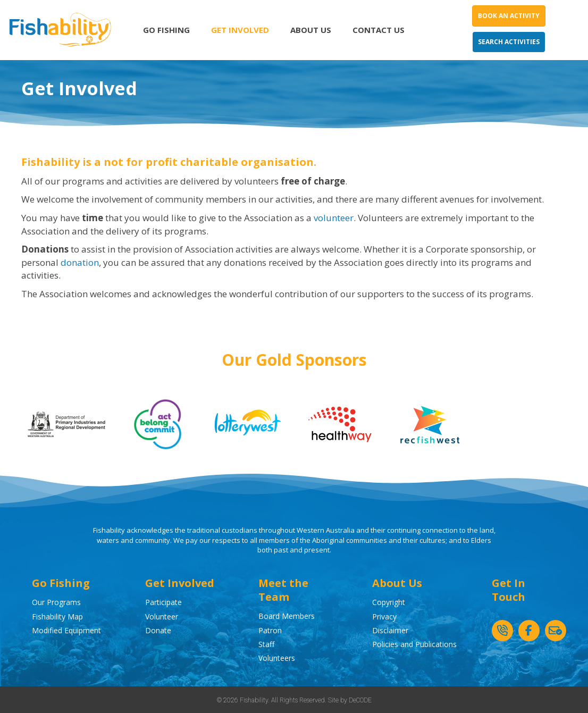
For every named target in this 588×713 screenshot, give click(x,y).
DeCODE (360, 700)
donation (80, 262)
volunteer (334, 218)
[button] (502, 631)
